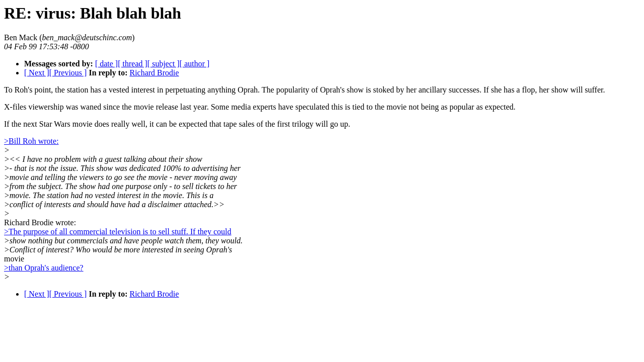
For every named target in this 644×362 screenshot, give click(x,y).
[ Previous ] (68, 73)
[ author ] (195, 64)
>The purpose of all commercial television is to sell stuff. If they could (118, 232)
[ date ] (106, 64)
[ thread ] (133, 64)
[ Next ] (37, 73)
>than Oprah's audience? (44, 268)
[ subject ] (164, 64)
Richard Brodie (154, 73)
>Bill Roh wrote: (31, 141)
